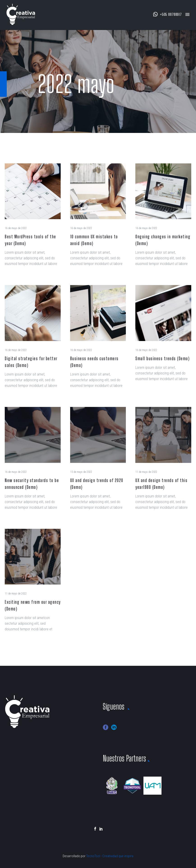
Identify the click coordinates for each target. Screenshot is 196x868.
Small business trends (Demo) (162, 358)
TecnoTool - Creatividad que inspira (110, 856)
